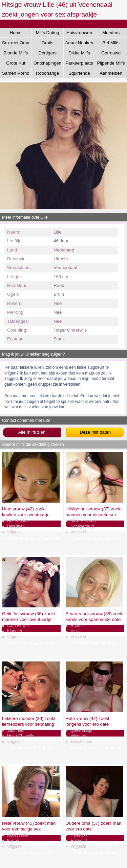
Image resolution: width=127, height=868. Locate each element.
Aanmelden (111, 73)
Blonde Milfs (16, 53)
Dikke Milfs (79, 53)
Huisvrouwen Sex (79, 34)
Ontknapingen (47, 63)
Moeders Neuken (111, 34)
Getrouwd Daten (111, 54)
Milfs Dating (48, 33)
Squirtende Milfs (79, 74)
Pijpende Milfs (111, 63)
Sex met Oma (16, 43)
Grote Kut (16, 63)
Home (16, 33)
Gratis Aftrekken (47, 44)
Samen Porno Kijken (16, 74)
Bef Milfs (111, 43)
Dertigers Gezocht (47, 54)
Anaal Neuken (79, 43)
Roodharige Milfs (47, 74)
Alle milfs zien (32, 432)
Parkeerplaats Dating (79, 64)
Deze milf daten (95, 432)
